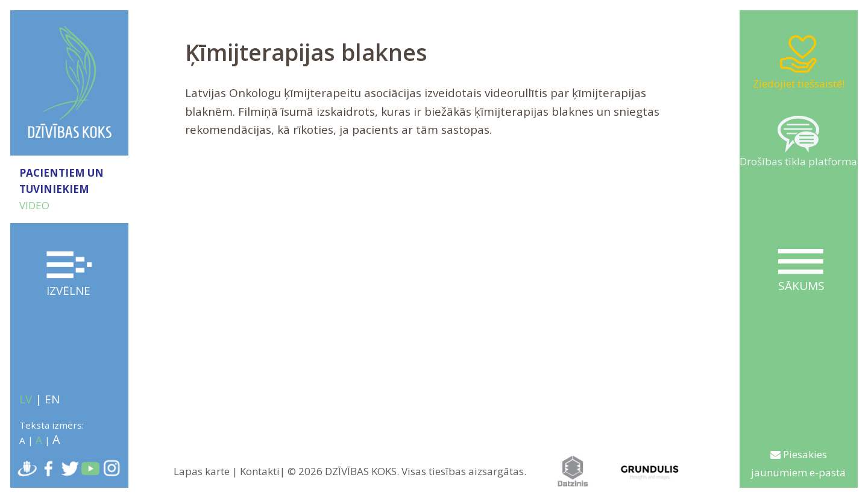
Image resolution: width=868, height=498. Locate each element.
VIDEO (34, 205)
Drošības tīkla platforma (798, 142)
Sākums (801, 271)
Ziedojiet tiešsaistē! (799, 62)
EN (52, 399)
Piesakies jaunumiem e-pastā (798, 463)
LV (26, 399)
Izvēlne (69, 275)
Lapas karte (202, 471)
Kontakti (260, 471)
